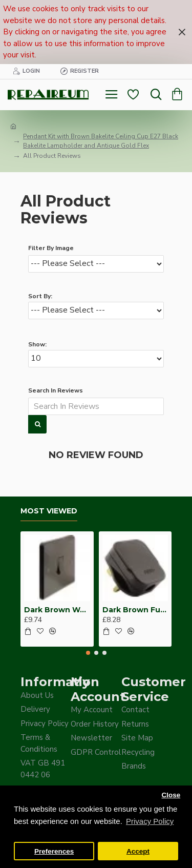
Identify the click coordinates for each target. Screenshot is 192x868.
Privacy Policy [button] (150, 821)
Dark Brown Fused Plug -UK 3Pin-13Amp (135, 610)
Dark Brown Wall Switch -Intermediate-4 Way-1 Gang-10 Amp (57, 610)
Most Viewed (49, 511)
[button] (88, 653)
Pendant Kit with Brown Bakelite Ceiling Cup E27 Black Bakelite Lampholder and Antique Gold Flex (101, 141)
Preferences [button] (54, 851)
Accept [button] (138, 851)
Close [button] (171, 795)
